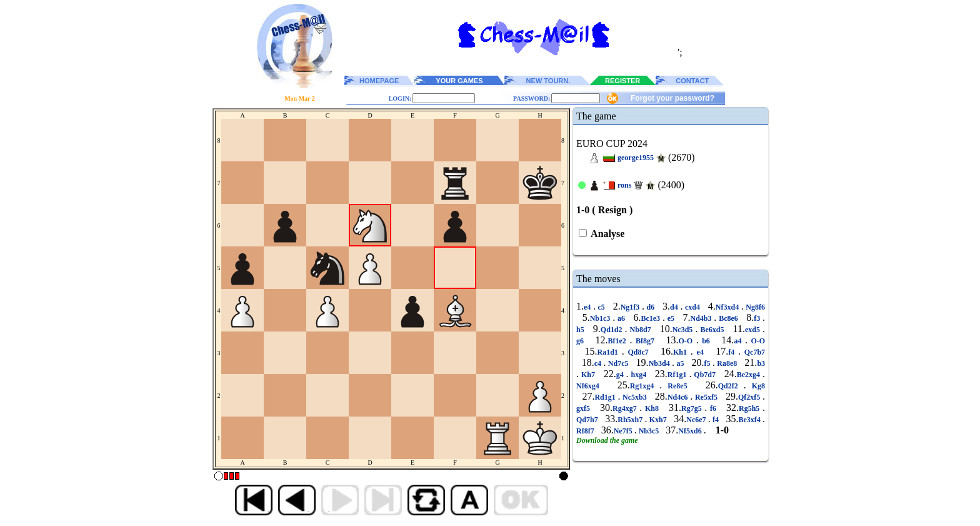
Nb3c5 (649, 431)
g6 (582, 341)
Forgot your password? (672, 98)
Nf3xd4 (728, 307)
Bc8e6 (728, 318)
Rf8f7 (586, 431)
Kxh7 (657, 420)
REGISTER (622, 81)
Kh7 (588, 375)
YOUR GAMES (459, 81)
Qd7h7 (588, 420)
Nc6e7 (697, 420)
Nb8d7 (641, 330)
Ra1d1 (610, 352)
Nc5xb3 (634, 397)
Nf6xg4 (591, 386)
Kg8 (756, 386)
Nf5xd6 (691, 431)
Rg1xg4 (645, 386)
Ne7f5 (624, 431)
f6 (713, 408)
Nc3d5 (684, 330)
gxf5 (585, 408)
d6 (651, 307)
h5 (582, 330)
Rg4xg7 (626, 408)
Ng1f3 (631, 307)
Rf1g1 (678, 375)
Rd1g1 (606, 397)
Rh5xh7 (631, 420)
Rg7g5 (693, 408)
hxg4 (639, 375)
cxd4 (692, 307)
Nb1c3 (601, 318)
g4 (621, 375)
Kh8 (652, 408)
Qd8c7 (638, 352)
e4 (588, 307)
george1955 (636, 158)
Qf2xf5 (750, 397)
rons (624, 185)
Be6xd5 (712, 330)
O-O (687, 341)
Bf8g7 (645, 341)
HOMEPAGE (379, 81)
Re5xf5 (706, 397)
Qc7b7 (753, 352)
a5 (680, 363)
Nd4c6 (679, 397)
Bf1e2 (619, 341)
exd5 (754, 330)
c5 (602, 307)
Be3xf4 (750, 420)
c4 (599, 363)
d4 (675, 307)
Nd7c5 (618, 363)
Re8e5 (677, 386)
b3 (761, 363)
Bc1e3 (651, 318)
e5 (671, 318)
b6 (706, 341)
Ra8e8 (727, 363)
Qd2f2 (731, 386)
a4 (739, 341)
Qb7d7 (705, 375)
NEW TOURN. (548, 81)
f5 (708, 363)
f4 (733, 352)
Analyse (607, 234)
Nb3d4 (660, 363)
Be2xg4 (750, 375)
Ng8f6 (754, 307)
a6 (621, 318)
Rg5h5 (751, 408)
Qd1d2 (613, 330)
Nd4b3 (702, 318)
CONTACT (692, 81)
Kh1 (682, 352)
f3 (758, 318)
